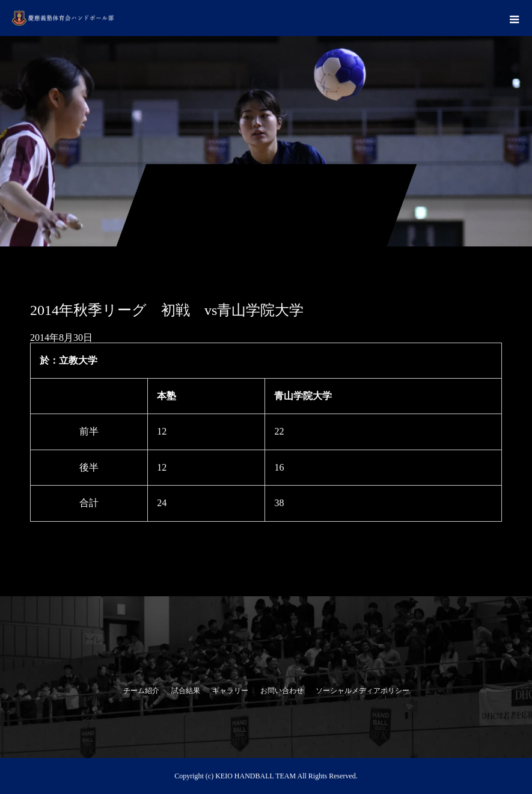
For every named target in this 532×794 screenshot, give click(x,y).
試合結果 (186, 691)
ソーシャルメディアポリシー (362, 691)
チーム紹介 (141, 691)
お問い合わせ (282, 691)
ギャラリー (230, 691)
